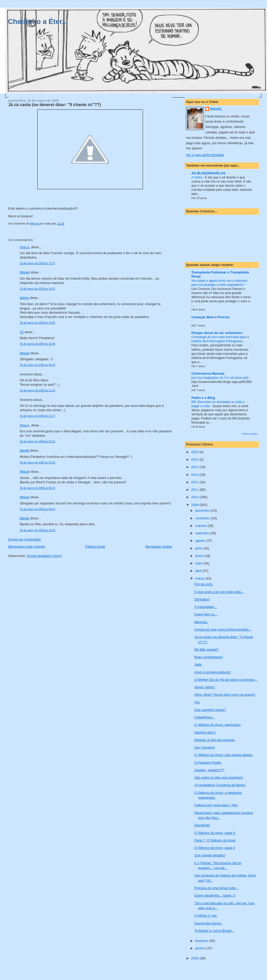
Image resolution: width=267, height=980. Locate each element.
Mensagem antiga (158, 547)
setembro (203, 533)
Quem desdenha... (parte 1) (215, 895)
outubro (201, 526)
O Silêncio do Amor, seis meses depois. (224, 755)
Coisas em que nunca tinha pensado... (223, 629)
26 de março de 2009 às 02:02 (37, 441)
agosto (201, 541)
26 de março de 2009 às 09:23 (37, 488)
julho (199, 548)
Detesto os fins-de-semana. (215, 740)
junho (200, 556)
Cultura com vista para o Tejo (216, 805)
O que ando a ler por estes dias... (219, 592)
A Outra (197, 177)
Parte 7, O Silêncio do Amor (215, 840)
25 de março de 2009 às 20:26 (37, 365)
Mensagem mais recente (27, 547)
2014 (195, 467)
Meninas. (201, 622)
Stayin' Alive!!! (205, 687)
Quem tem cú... (206, 614)
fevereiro (202, 941)
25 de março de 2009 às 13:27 (37, 263)
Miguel (25, 272)
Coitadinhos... (205, 717)
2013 (195, 475)
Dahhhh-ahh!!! (205, 732)
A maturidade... (206, 607)
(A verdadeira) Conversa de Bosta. (220, 785)
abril (199, 571)
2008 (195, 958)
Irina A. (25, 247)
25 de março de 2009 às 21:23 (37, 390)
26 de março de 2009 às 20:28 (37, 530)
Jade (198, 664)
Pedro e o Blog (203, 398)
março (200, 578)
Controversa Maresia (208, 373)
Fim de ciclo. (204, 584)
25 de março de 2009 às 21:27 (37, 416)
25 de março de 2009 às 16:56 (37, 344)
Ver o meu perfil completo (205, 155)
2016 (195, 452)
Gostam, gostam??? (209, 770)
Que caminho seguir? (210, 710)
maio (199, 563)
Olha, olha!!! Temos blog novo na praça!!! (225, 695)
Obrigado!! (202, 599)
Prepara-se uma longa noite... (216, 888)
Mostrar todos (250, 434)
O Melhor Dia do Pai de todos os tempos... (226, 680)
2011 (195, 490)
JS (22, 332)
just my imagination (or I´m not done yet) (220, 378)
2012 (195, 482)
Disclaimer (202, 825)
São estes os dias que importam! (219, 777)
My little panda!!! (207, 650)
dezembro (203, 510)
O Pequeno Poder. (208, 763)
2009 (195, 505)
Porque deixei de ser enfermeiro (217, 333)
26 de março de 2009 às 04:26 (37, 463)
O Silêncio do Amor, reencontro (218, 725)
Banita (25, 450)
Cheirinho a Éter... (38, 22)
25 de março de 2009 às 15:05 (37, 323)
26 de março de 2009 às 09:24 (37, 509)
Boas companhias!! (209, 657)
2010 (195, 497)
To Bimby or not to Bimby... (214, 931)
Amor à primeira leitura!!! (213, 672)
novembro (203, 518)
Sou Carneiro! (205, 747)
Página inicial (95, 547)
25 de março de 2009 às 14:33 (37, 289)
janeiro (201, 948)
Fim (197, 702)
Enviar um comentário (24, 539)
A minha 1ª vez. (206, 915)
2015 (195, 459)
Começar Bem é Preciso (210, 317)
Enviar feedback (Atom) (45, 556)
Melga (24, 298)
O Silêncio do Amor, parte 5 (215, 848)
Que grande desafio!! (210, 855)
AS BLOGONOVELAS (208, 173)
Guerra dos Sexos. (208, 923)
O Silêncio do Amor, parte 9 (215, 833)
